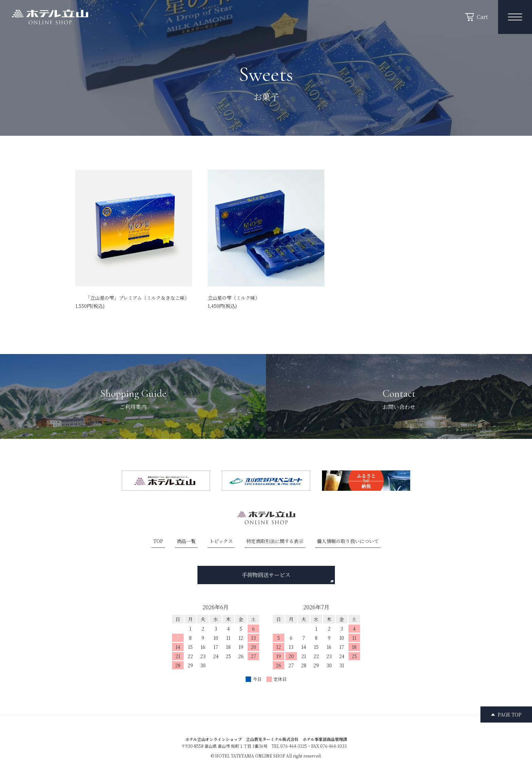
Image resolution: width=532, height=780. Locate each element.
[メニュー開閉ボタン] (515, 17)
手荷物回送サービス (288, 577)
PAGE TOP (510, 714)
